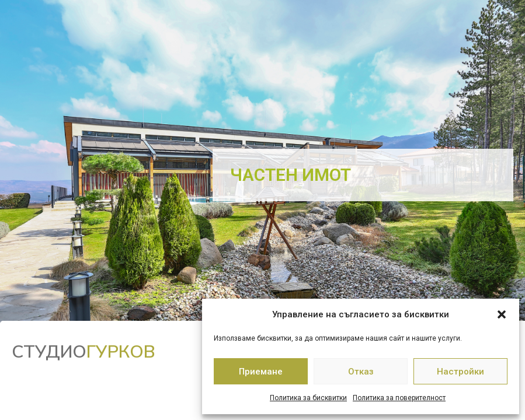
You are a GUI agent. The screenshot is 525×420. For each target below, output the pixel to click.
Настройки (460, 372)
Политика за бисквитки (308, 398)
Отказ (361, 372)
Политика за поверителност (399, 398)
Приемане (261, 372)
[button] (502, 314)
